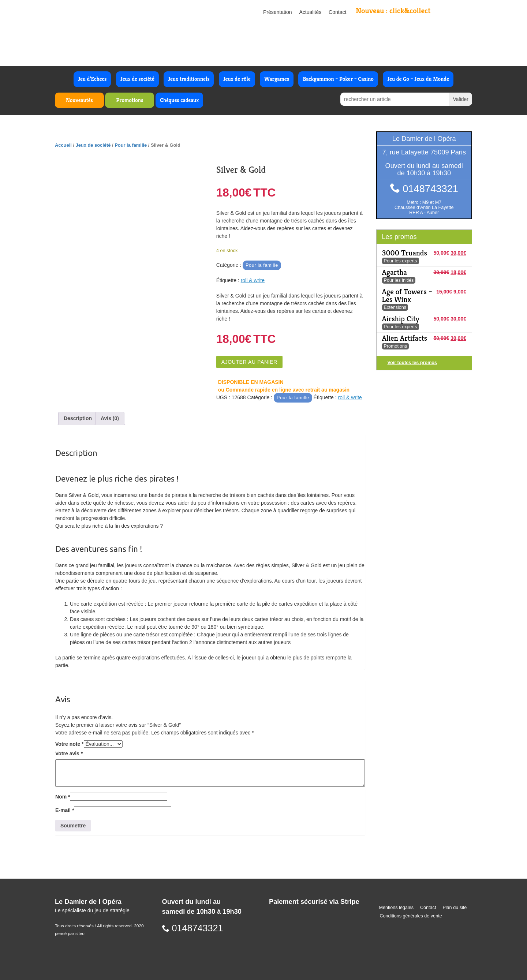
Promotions (130, 100)
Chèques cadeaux (179, 100)
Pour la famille (131, 145)
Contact (337, 12)
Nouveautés (79, 100)
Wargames (277, 79)
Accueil (63, 145)
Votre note (70, 744)
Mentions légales (397, 908)
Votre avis (69, 753)
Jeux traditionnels (189, 79)
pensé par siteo (70, 934)
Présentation (278, 12)
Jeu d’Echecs (92, 79)
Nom (63, 797)
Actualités (311, 12)
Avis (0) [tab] (110, 418)
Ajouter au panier (249, 362)
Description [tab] (78, 418)
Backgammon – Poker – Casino (338, 79)
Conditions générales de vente (411, 916)
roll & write (253, 280)
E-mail (65, 810)
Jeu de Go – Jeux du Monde (418, 79)
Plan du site (455, 908)
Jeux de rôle (237, 79)
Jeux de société (137, 79)
